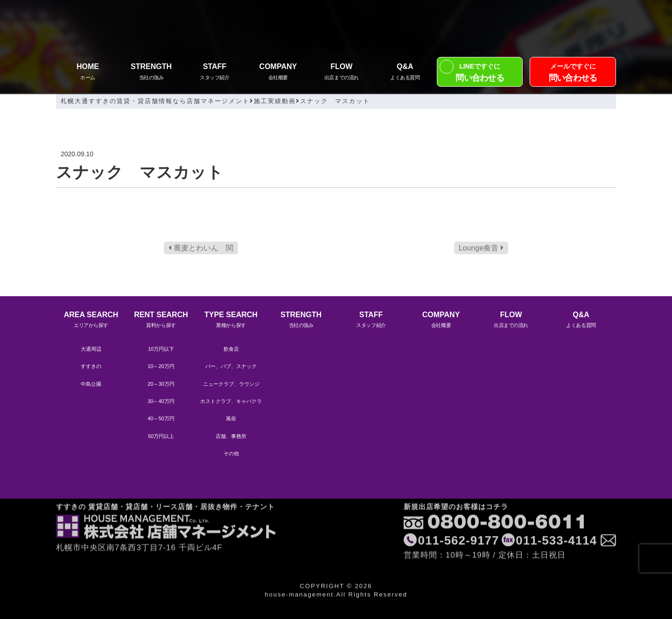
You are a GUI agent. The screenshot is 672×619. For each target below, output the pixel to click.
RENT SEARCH (161, 321)
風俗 (231, 418)
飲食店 (231, 349)
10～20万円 (161, 366)
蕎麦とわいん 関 (201, 248)
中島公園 (91, 384)
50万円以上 (161, 436)
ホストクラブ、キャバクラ (231, 401)
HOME (88, 73)
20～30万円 (161, 384)
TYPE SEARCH (231, 321)
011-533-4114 (556, 510)
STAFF (215, 73)
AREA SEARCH (91, 321)
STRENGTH (151, 73)
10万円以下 (161, 349)
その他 (231, 453)
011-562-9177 (459, 510)
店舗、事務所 (231, 436)
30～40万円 (161, 401)
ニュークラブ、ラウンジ (231, 384)
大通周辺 (91, 349)
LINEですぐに (480, 73)
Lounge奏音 (481, 248)
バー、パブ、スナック (231, 366)
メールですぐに (573, 73)
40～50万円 (161, 418)
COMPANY (278, 73)
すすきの (91, 366)
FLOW (342, 73)
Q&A (405, 73)
